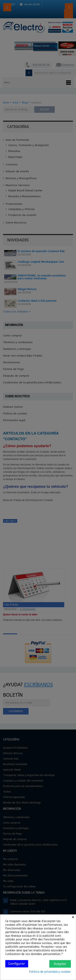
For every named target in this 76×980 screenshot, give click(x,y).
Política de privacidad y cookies (50, 972)
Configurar (17, 964)
